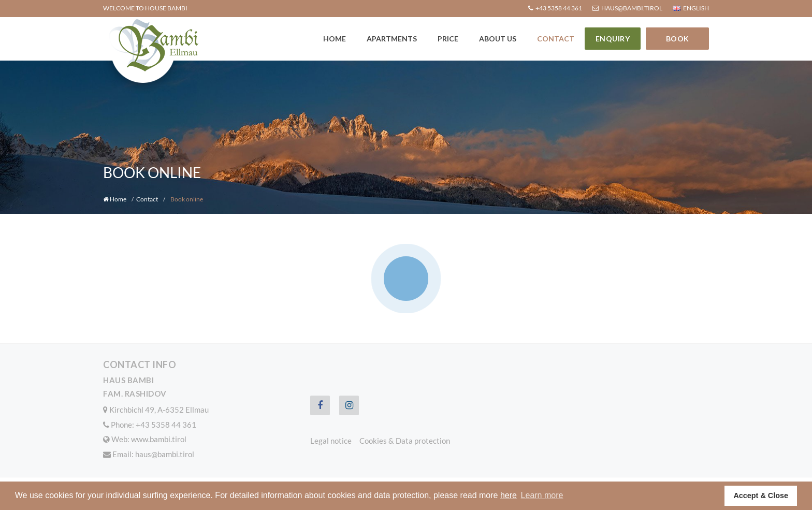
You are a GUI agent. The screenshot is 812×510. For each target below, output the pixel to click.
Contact (556, 39)
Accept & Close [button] (761, 496)
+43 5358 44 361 (166, 425)
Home (335, 39)
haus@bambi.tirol (165, 454)
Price (448, 39)
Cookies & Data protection (405, 441)
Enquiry (613, 39)
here (509, 495)
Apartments (392, 39)
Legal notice (331, 441)
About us (498, 39)
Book (678, 39)
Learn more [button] (542, 495)
